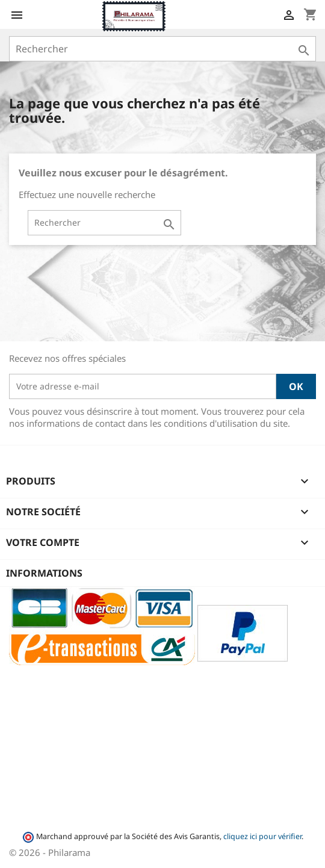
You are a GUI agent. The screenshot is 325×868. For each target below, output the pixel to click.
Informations (44, 573)
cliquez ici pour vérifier (262, 836)
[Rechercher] (162, 49)
